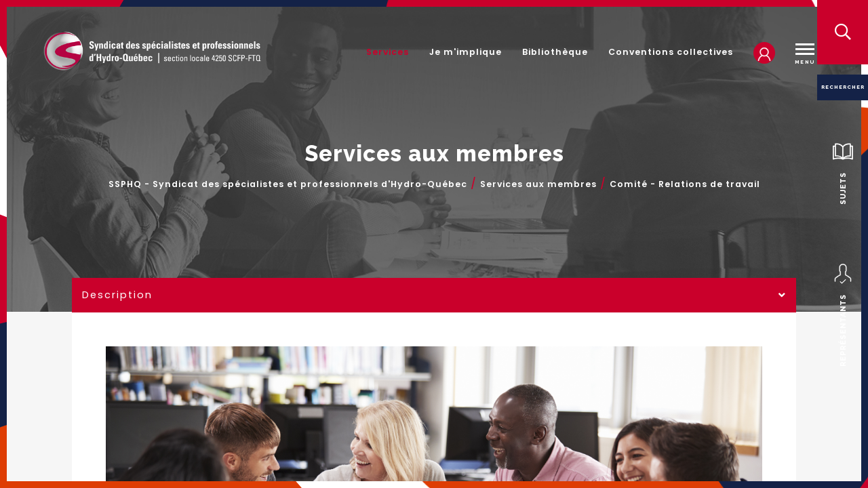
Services (388, 52)
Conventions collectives (671, 52)
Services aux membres (538, 185)
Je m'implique (466, 52)
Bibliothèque (555, 52)
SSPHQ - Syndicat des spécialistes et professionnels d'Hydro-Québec (288, 185)
